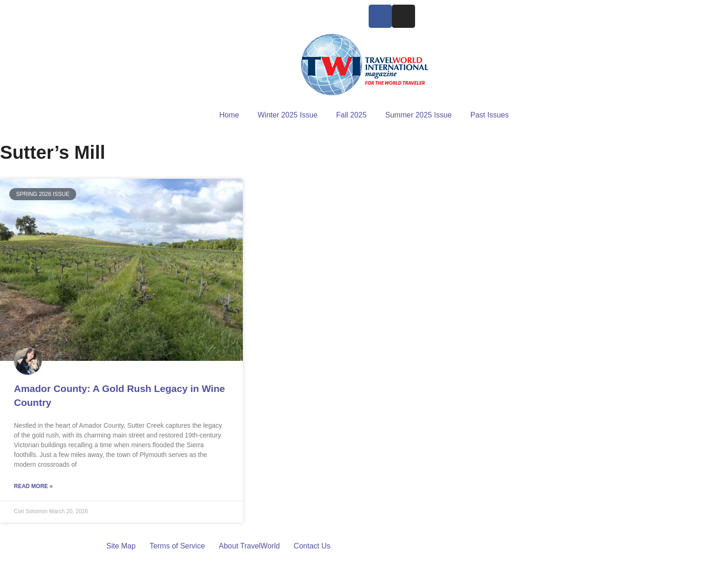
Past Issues (490, 115)
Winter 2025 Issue (288, 115)
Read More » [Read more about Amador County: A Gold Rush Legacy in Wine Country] (33, 486)
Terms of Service (177, 546)
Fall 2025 (351, 115)
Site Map (121, 546)
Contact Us (312, 546)
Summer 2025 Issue (419, 115)
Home (229, 115)
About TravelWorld (249, 546)
